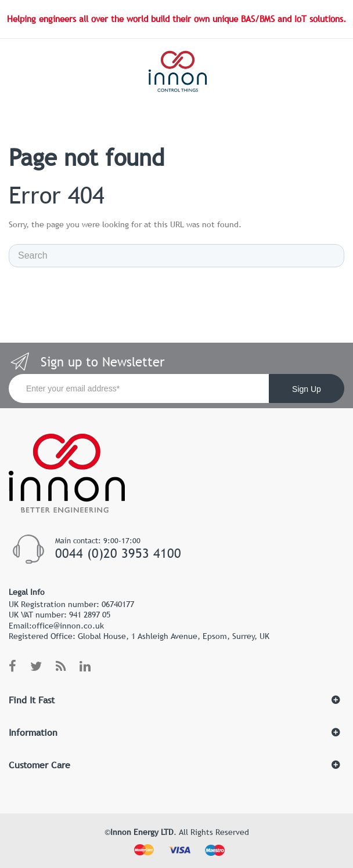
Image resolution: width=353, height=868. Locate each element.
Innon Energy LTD (142, 832)
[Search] (176, 256)
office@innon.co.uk (68, 626)
